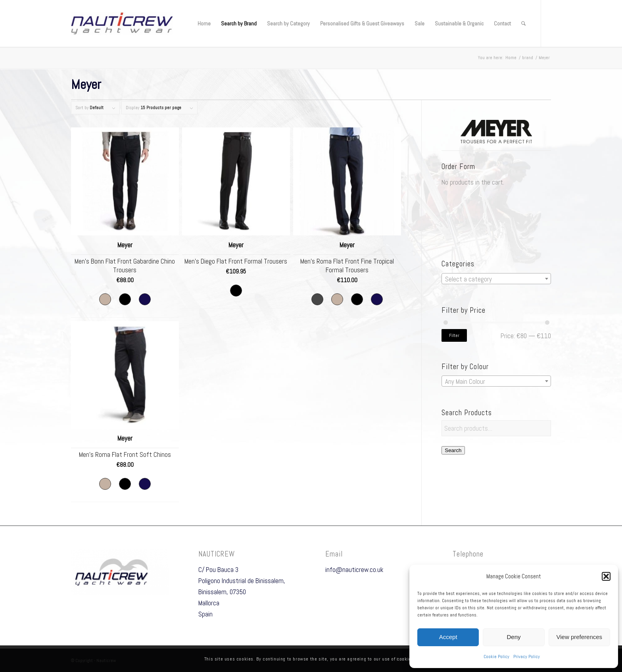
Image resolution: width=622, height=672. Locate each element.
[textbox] (496, 279)
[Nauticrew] (122, 23)
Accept (448, 637)
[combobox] (496, 279)
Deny (514, 637)
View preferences (580, 637)
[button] (606, 576)
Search (453, 450)
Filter (454, 335)
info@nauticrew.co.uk (354, 570)
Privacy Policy (527, 657)
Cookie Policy (496, 657)
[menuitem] (204, 23)
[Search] (523, 23)
